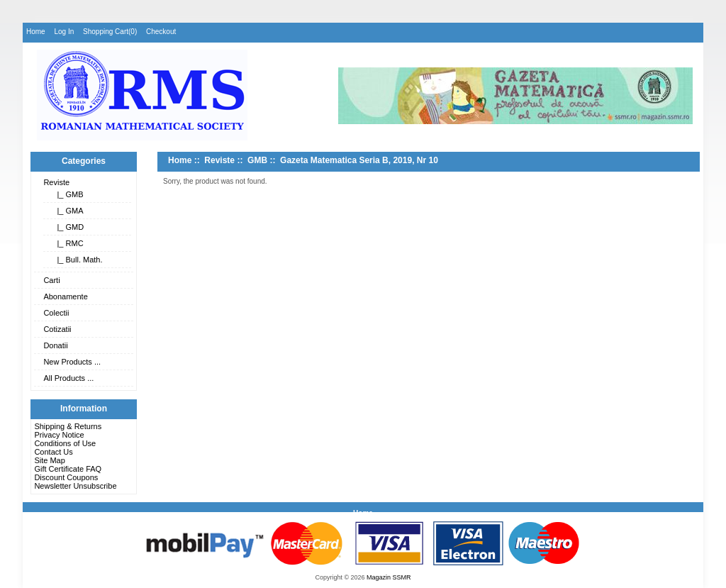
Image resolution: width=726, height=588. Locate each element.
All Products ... (68, 378)
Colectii (56, 313)
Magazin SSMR (389, 577)
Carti (51, 280)
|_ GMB (68, 194)
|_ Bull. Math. (77, 260)
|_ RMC (68, 243)
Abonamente (65, 296)
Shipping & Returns (68, 426)
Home (36, 32)
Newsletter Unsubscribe (75, 486)
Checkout (161, 32)
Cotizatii (57, 329)
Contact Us (53, 452)
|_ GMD (68, 227)
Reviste (56, 182)
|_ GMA (68, 211)
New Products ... (72, 362)
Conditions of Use (65, 443)
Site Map (49, 460)
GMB (257, 160)
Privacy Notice (59, 435)
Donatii (55, 345)
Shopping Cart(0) (110, 32)
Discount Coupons (66, 477)
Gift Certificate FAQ (68, 469)
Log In (64, 32)
